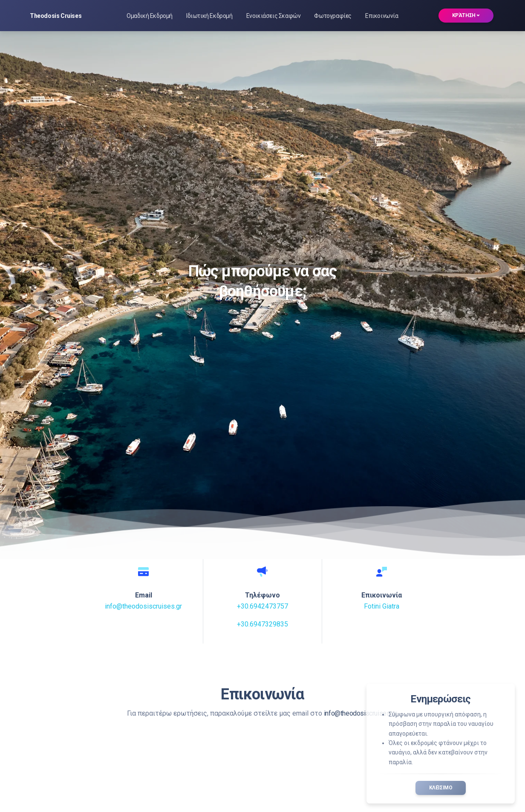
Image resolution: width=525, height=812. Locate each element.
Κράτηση (466, 15)
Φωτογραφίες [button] (333, 16)
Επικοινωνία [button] (382, 16)
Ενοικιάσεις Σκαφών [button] (274, 16)
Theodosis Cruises (56, 16)
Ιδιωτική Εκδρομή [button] (209, 16)
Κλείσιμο (441, 788)
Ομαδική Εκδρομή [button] (150, 16)
